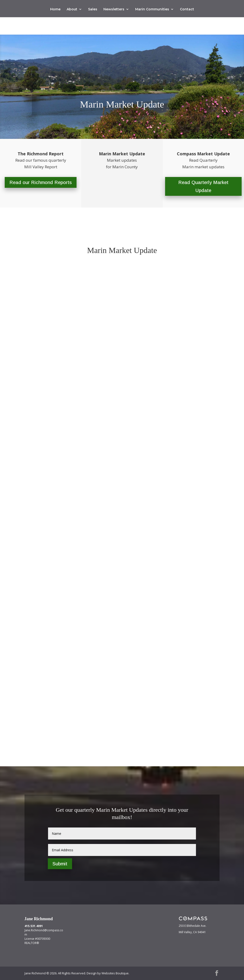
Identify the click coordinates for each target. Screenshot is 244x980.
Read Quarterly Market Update (203, 186)
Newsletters (114, 9)
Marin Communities (152, 9)
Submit (60, 864)
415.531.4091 (34, 926)
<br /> (122, 498)
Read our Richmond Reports (41, 182)
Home (55, 9)
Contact (187, 9)
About (72, 9)
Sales (93, 9)
